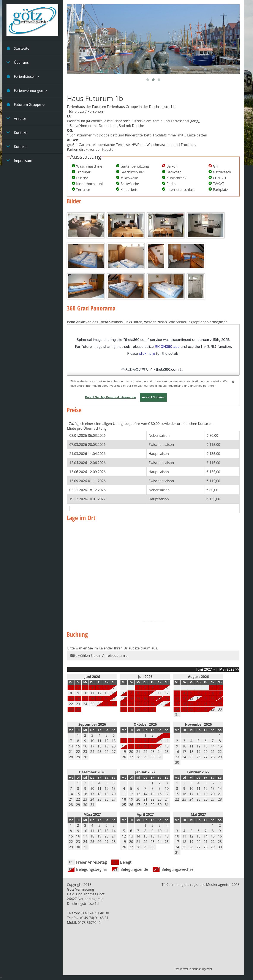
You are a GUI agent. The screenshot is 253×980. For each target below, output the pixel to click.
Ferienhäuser (21, 76)
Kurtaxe (17, 146)
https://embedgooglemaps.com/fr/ (148, 622)
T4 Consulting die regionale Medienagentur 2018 (201, 885)
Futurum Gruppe (24, 104)
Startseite (18, 48)
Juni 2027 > (205, 669)
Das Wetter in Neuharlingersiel (193, 969)
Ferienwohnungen (25, 90)
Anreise (16, 118)
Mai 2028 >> (229, 669)
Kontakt (16, 132)
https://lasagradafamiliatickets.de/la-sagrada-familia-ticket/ (158, 622)
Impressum (19, 160)
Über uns (18, 62)
